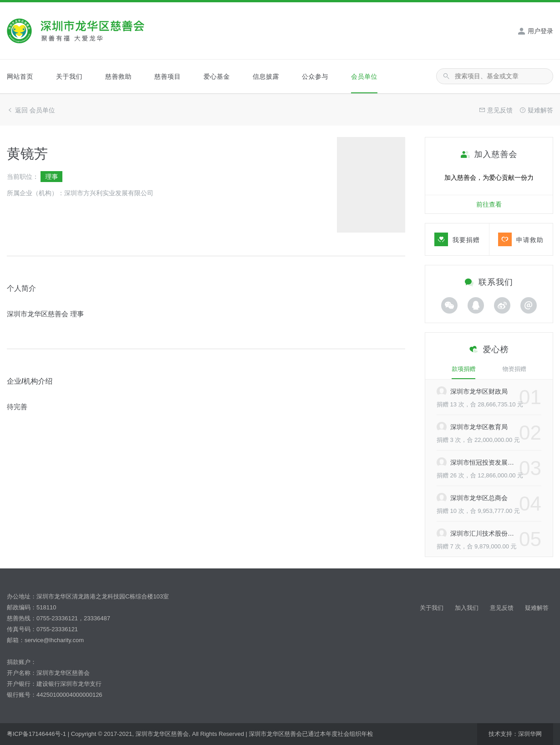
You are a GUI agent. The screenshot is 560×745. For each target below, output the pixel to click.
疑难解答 (537, 608)
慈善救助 (118, 76)
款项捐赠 (463, 369)
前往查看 (489, 204)
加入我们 (467, 608)
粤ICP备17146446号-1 (36, 734)
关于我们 (69, 76)
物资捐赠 (514, 369)
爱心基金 (217, 76)
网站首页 (20, 76)
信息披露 (266, 76)
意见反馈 (502, 608)
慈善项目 (168, 76)
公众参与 (315, 76)
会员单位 (364, 76)
